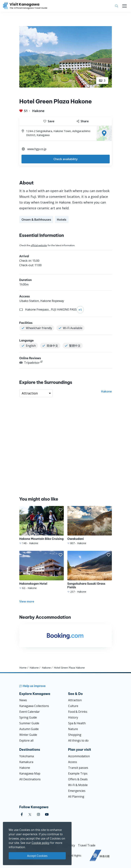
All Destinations (30, 779)
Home (23, 668)
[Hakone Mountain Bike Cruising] (42, 526)
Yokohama (27, 756)
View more (27, 601)
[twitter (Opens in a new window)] (30, 814)
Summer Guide (29, 723)
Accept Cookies (37, 856)
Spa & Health (77, 723)
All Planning (76, 796)
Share (83, 121)
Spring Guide (28, 717)
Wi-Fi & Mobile (78, 785)
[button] (61, 510)
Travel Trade (87, 845)
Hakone (38, 111)
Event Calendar (30, 712)
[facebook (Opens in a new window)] (22, 814)
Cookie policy (41, 843)
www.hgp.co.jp (37, 149)
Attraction (75, 700)
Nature (73, 729)
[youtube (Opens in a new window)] (47, 814)
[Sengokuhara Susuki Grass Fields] (90, 572)
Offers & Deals (78, 779)
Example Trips (78, 773)
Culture (73, 706)
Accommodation (79, 756)
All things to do (78, 740)
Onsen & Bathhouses (36, 220)
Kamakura (26, 762)
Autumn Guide (29, 729)
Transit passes (78, 768)
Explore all (26, 740)
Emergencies (77, 791)
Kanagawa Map (30, 773)
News (23, 700)
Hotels (62, 220)
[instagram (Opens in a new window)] (38, 814)
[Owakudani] (90, 526)
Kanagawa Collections (34, 706)
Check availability (66, 159)
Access (73, 762)
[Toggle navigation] (124, 6)
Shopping (75, 735)
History (73, 717)
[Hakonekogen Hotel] (42, 570)
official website (39, 245)
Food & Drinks (78, 712)
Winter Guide (28, 735)
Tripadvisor (30, 363)
